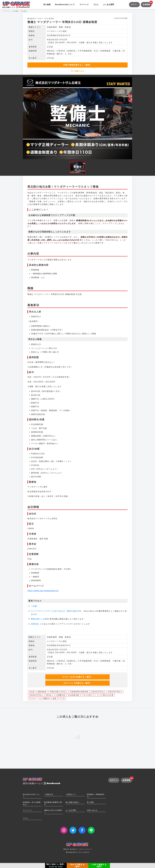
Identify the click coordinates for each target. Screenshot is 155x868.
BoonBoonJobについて (65, 5)
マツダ (62, 699)
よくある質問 (109, 5)
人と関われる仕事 (106, 695)
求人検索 (47, 5)
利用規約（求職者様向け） (96, 795)
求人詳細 (24, 11)
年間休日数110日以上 (58, 692)
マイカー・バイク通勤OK (39, 699)
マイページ (84, 5)
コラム (96, 5)
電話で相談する (56, 865)
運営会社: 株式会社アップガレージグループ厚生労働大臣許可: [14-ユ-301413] (78, 849)
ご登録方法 (49, 794)
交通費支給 (61, 695)
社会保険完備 (74, 695)
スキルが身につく (89, 695)
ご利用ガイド (71, 794)
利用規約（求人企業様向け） (32, 803)
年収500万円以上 (115, 692)
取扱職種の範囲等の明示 (53, 803)
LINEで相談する (99, 865)
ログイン (134, 5)
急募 (54, 699)
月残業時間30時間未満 (79, 692)
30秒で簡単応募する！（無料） (77, 65)
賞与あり (50, 695)
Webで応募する (77, 865)
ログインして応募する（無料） (77, 683)
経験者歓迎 (42, 692)
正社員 (32, 692)
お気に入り (79, 71)
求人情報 (90, 802)
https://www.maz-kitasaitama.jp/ (43, 591)
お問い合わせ (92, 810)
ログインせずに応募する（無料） (77, 677)
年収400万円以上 (98, 692)
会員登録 (147, 4)
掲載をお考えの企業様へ (53, 811)
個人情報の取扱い (73, 802)
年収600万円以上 (36, 695)
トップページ (6, 11)
